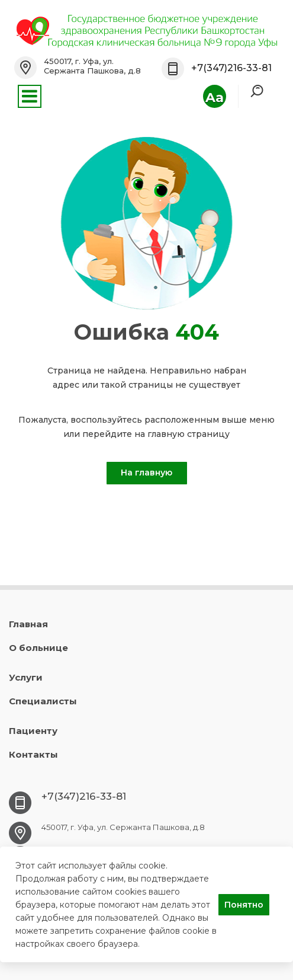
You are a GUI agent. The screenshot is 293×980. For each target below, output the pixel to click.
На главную (146, 473)
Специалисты (43, 701)
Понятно (244, 905)
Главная (28, 624)
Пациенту (33, 731)
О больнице (38, 648)
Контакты (33, 754)
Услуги (26, 677)
